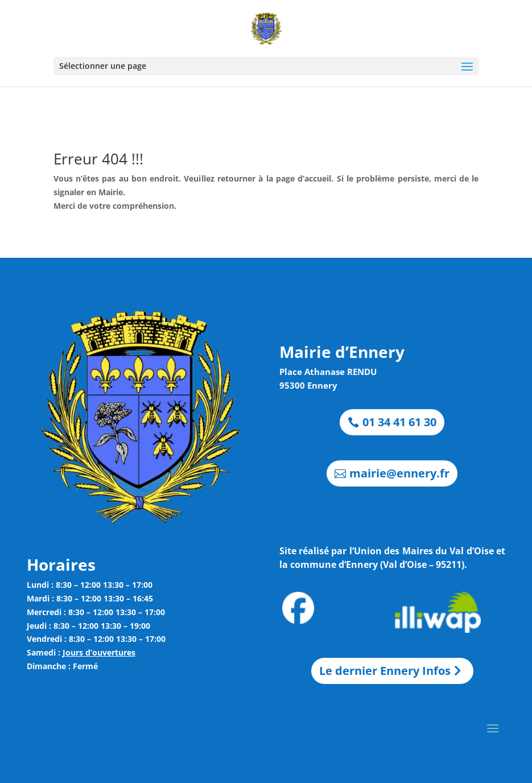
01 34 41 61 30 (399, 422)
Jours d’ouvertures (99, 652)
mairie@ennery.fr (399, 473)
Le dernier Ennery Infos (385, 671)
